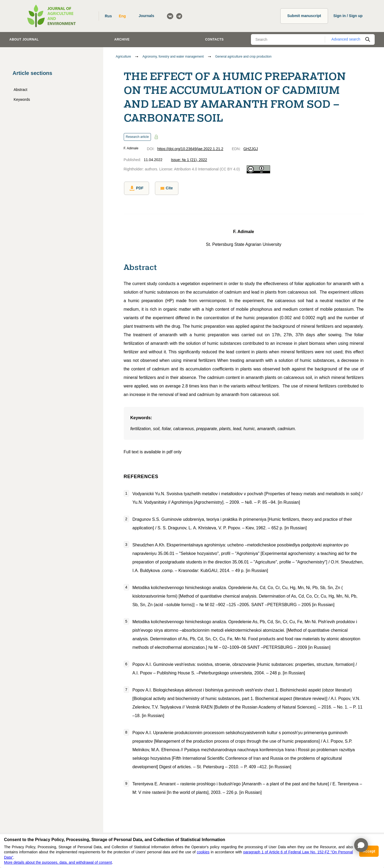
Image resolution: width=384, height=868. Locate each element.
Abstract (20, 90)
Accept (369, 851)
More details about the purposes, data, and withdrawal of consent (58, 862)
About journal (24, 39)
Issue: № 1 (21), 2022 (189, 160)
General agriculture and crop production (243, 57)
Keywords (22, 99)
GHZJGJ (251, 149)
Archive (122, 39)
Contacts (214, 39)
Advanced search (346, 39)
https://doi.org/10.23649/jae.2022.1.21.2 (190, 149)
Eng (122, 16)
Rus (108, 16)
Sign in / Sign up (348, 16)
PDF (136, 188)
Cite (166, 188)
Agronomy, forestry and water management (173, 57)
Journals (146, 16)
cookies (203, 852)
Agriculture (123, 57)
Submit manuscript (304, 16)
